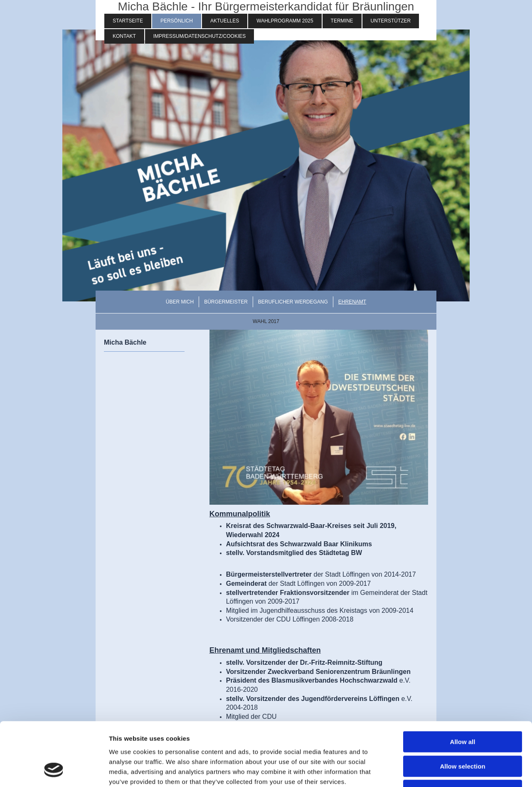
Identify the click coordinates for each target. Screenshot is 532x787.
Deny (463, 734)
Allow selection (462, 710)
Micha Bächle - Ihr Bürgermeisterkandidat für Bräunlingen (266, 6)
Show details (436, 771)
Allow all (463, 685)
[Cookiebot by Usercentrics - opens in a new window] (54, 771)
